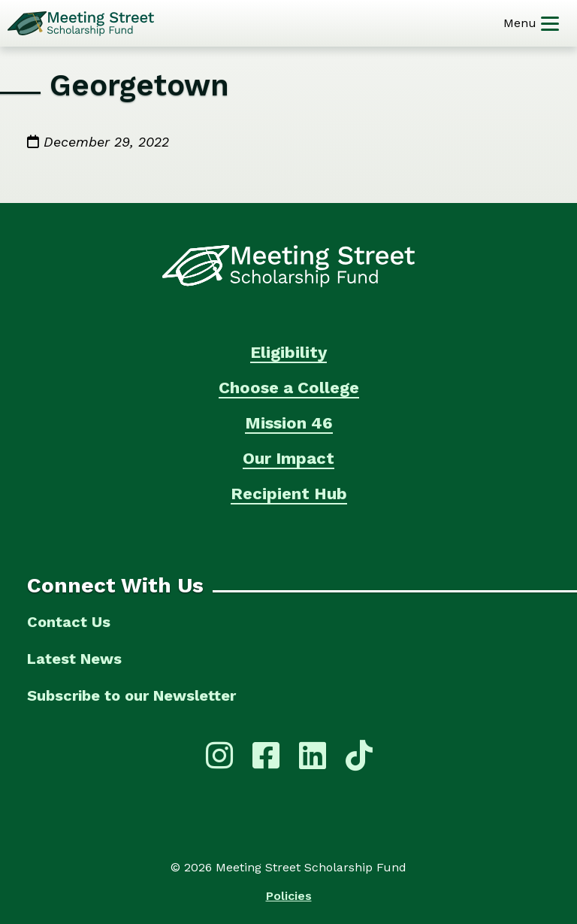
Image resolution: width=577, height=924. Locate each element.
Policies (289, 896)
